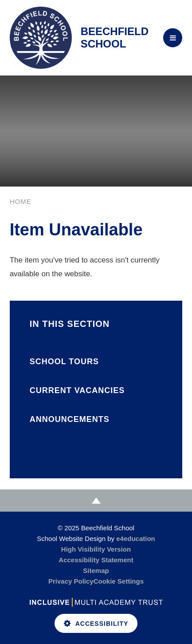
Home (21, 201)
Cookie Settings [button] (119, 581)
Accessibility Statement (96, 560)
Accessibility (96, 624)
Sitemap (96, 570)
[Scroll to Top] (96, 501)
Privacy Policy (71, 581)
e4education (136, 539)
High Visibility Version (96, 549)
